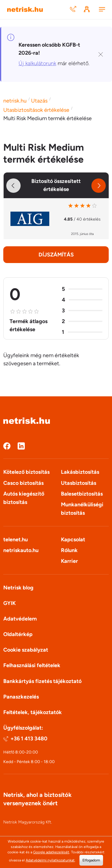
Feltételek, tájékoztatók (33, 712)
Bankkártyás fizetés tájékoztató (42, 681)
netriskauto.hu (21, 550)
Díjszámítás (56, 255)
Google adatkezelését (51, 852)
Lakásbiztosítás (80, 472)
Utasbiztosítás (79, 483)
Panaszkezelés (21, 697)
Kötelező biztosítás (26, 472)
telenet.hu (16, 540)
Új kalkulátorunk (37, 63)
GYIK (10, 603)
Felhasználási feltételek (32, 665)
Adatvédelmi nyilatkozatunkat (50, 860)
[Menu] (102, 10)
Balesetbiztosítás (82, 494)
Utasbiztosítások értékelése (36, 110)
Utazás (39, 101)
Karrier (69, 561)
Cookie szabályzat (26, 650)
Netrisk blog (18, 588)
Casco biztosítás (23, 483)
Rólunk (69, 550)
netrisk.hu (15, 101)
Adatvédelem (20, 619)
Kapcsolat (73, 540)
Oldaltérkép (18, 634)
